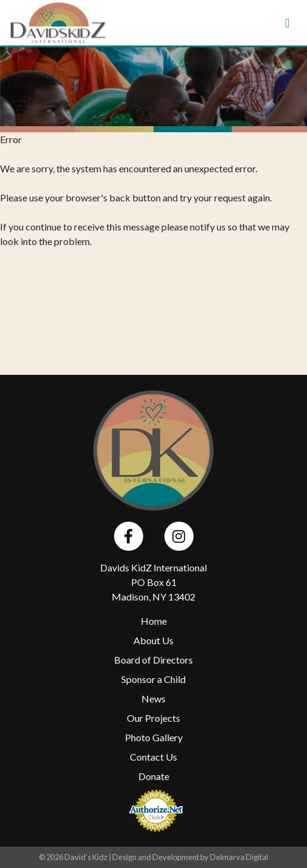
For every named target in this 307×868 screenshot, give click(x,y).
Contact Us (153, 757)
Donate (154, 776)
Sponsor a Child (153, 679)
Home (154, 621)
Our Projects (153, 718)
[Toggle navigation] (287, 23)
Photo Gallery (154, 737)
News (153, 698)
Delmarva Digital (239, 857)
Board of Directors (153, 660)
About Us (153, 640)
